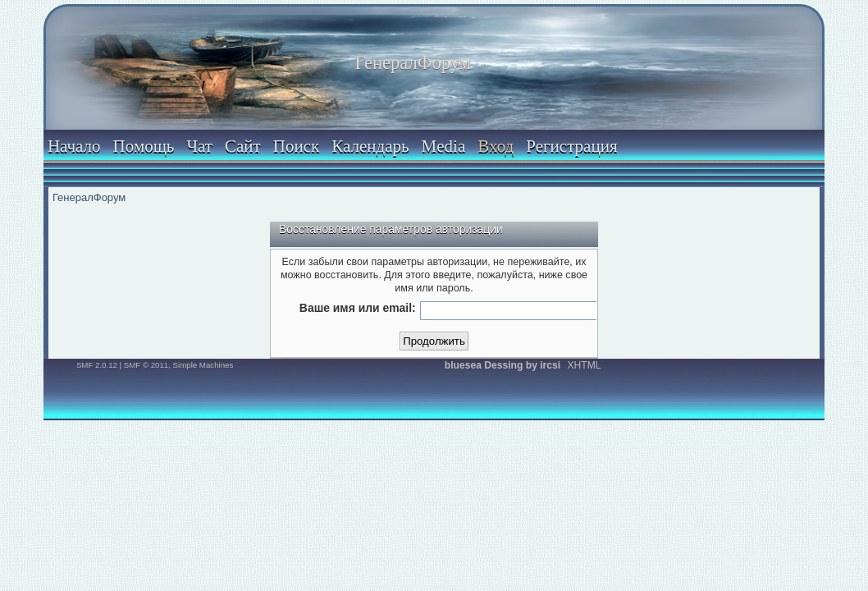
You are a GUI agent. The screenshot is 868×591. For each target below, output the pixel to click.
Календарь (370, 146)
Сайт (243, 146)
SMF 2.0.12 (97, 365)
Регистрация (571, 146)
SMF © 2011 (146, 365)
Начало (74, 146)
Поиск (296, 146)
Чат (199, 146)
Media (444, 146)
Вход (496, 146)
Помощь (144, 146)
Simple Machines (203, 365)
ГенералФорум (413, 63)
